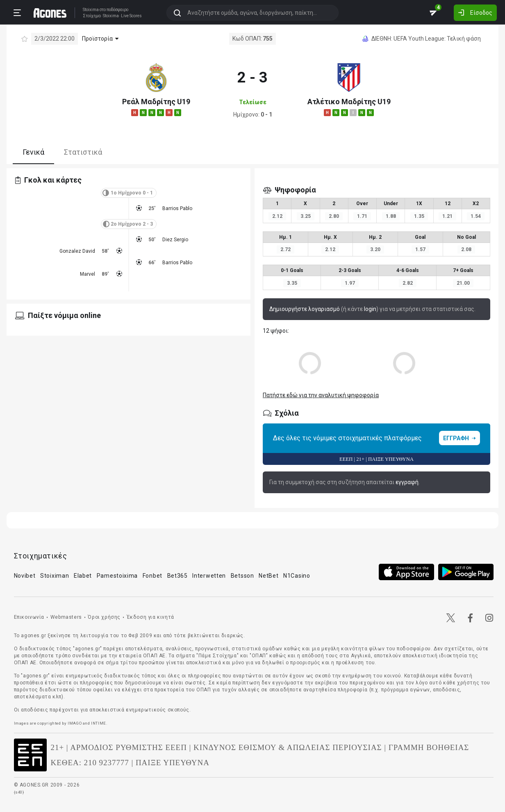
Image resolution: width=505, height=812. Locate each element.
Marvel (88, 274)
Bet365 (177, 576)
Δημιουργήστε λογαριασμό (305, 309)
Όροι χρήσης (104, 617)
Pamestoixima (117, 576)
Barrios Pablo (177, 208)
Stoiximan (55, 576)
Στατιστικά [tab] (83, 152)
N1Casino (297, 576)
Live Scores (131, 16)
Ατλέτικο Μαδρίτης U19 (349, 102)
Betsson (242, 576)
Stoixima (91, 10)
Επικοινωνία (29, 617)
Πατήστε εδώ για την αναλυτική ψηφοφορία (321, 395)
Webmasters (66, 617)
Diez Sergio (175, 240)
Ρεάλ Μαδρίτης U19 (156, 102)
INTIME (99, 723)
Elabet (83, 576)
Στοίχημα (92, 16)
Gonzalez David (77, 251)
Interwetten (209, 576)
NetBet (268, 576)
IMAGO (75, 723)
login (370, 309)
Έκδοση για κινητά (150, 617)
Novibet (25, 576)
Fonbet (152, 576)
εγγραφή (407, 482)
